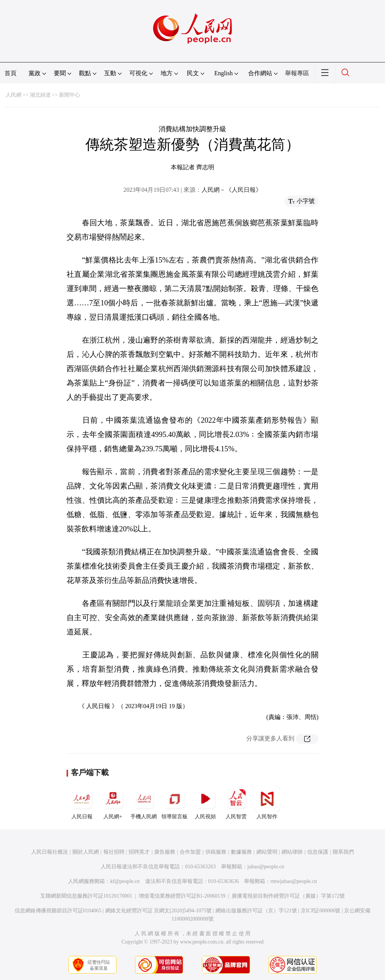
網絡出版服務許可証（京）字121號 (256, 911)
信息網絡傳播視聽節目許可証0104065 (58, 911)
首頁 (11, 73)
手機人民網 (144, 803)
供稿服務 (216, 852)
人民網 (14, 95)
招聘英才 (139, 852)
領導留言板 (174, 803)
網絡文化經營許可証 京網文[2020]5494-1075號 (159, 911)
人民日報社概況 (50, 852)
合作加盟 (190, 852)
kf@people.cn (125, 881)
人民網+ (113, 803)
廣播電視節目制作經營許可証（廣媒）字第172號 (288, 896)
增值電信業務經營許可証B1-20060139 (182, 896)
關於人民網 (86, 852)
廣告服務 (165, 852)
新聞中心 (70, 95)
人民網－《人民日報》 (232, 190)
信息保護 (318, 852)
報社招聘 (114, 852)
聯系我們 (343, 852)
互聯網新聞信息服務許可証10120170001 (86, 896)
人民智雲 (236, 803)
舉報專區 (297, 73)
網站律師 (292, 852)
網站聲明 (267, 852)
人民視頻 (205, 803)
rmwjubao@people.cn (294, 881)
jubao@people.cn (266, 867)
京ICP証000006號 (321, 911)
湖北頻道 (40, 95)
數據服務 (241, 852)
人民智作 (267, 803)
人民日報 (82, 803)
